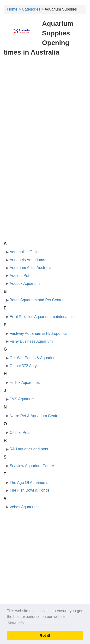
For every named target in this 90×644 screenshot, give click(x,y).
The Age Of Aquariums (29, 483)
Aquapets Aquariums (27, 260)
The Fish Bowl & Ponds (30, 490)
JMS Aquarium (22, 399)
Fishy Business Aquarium (31, 341)
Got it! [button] (45, 635)
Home (12, 9)
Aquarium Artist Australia (30, 268)
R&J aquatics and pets (29, 449)
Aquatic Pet (19, 276)
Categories (31, 9)
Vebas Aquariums (25, 507)
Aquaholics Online (25, 252)
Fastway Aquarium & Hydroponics (38, 333)
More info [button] (16, 623)
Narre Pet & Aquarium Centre (35, 416)
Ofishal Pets (20, 433)
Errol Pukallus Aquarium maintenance (42, 317)
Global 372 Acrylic (25, 366)
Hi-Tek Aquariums (25, 383)
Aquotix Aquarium (25, 283)
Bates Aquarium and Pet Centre (37, 300)
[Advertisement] (45, 107)
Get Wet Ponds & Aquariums (34, 358)
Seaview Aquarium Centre (32, 466)
